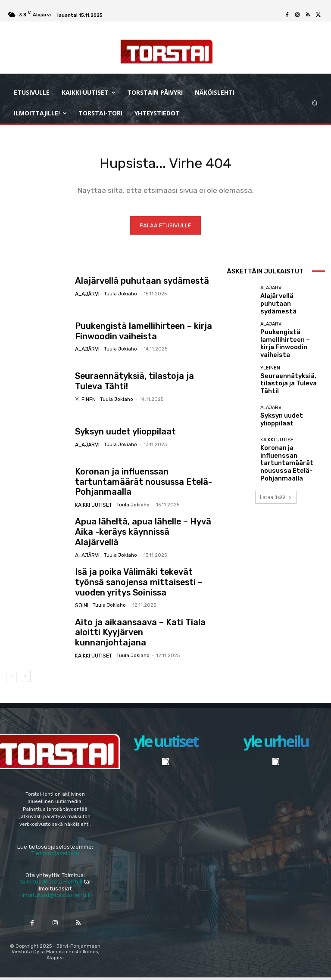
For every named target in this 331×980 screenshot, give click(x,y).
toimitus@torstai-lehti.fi (51, 884)
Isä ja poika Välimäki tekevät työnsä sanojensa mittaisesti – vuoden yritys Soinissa (141, 585)
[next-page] (25, 679)
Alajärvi (86, 295)
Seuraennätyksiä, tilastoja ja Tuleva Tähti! (290, 377)
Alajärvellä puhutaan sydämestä (132, 283)
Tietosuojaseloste (55, 855)
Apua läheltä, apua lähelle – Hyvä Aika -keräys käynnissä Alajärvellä (143, 534)
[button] (315, 103)
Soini (81, 605)
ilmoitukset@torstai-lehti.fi (55, 898)
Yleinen (85, 400)
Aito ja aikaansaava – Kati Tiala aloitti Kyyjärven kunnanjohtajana (141, 635)
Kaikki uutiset (93, 501)
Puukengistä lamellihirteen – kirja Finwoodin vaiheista (133, 333)
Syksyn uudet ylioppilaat (118, 434)
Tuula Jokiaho (117, 295)
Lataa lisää (276, 478)
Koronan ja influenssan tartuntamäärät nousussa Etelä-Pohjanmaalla (144, 484)
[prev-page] (11, 679)
